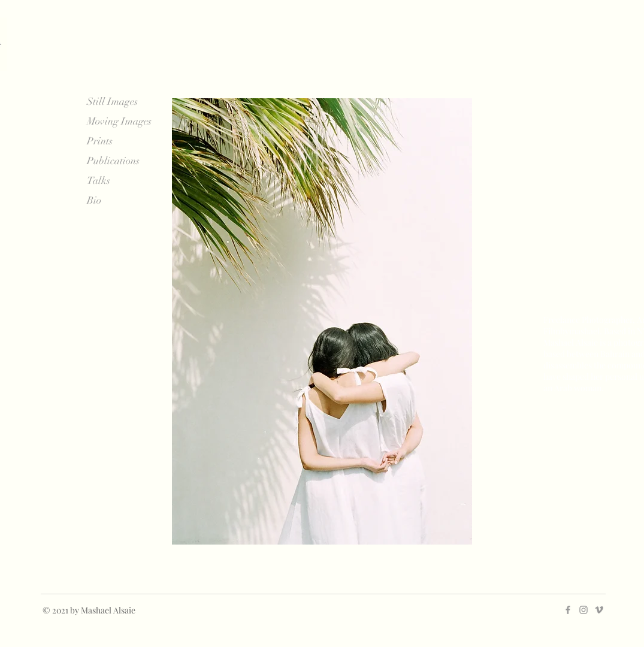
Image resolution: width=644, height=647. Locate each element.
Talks (99, 181)
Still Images (112, 102)
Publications (113, 161)
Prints (100, 141)
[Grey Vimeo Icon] (599, 610)
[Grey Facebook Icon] (568, 610)
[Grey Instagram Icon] (583, 610)
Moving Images (119, 121)
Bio (94, 200)
